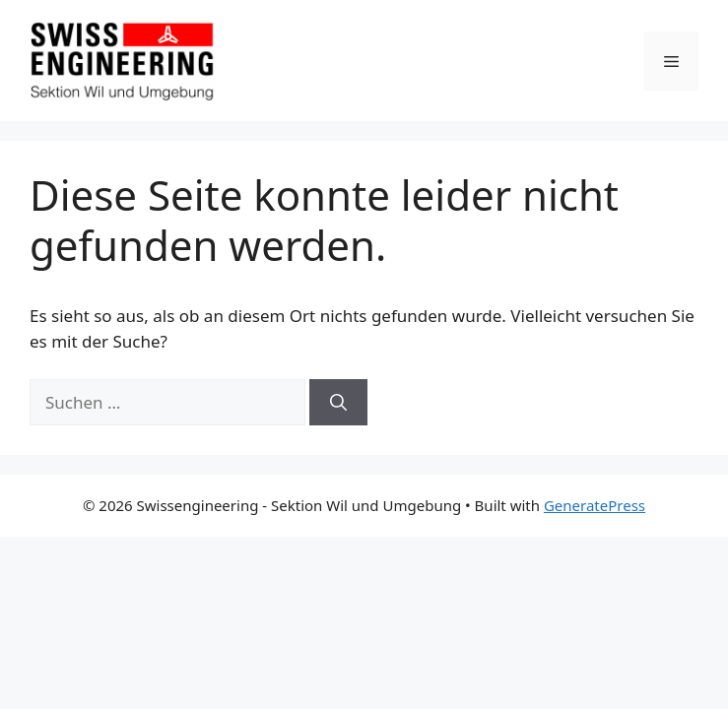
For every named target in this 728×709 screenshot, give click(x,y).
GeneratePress (595, 505)
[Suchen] (338, 403)
